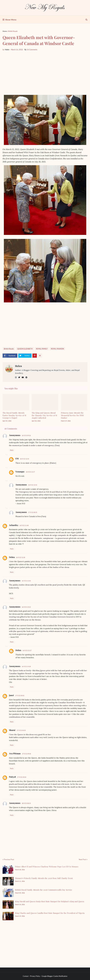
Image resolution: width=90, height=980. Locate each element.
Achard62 (14, 525)
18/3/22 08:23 (26, 803)
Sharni (12, 730)
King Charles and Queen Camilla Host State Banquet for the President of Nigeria (50, 913)
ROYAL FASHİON (57, 349)
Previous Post (9, 859)
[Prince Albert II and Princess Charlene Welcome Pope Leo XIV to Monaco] (8, 870)
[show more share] (40, 356)
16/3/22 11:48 (24, 525)
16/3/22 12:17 (30, 472)
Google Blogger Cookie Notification (54, 976)
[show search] (86, 20)
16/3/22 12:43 (26, 581)
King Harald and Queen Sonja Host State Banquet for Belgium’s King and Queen (50, 901)
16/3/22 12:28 (20, 557)
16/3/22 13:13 (26, 607)
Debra (12, 557)
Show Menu (11, 20)
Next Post (82, 859)
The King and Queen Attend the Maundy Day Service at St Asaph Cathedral (44, 415)
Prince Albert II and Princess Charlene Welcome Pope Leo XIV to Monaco (47, 867)
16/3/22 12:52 (33, 485)
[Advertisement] (45, 73)
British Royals (13, 31)
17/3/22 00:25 (33, 512)
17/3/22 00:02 (20, 695)
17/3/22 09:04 (26, 754)
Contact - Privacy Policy (31, 976)
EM (17, 459)
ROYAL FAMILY (42, 349)
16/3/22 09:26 (26, 435)
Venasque (20, 472)
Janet (11, 695)
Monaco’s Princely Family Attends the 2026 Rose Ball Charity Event (44, 878)
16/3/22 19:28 (26, 666)
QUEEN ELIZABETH (25, 349)
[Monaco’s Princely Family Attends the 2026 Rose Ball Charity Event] (8, 881)
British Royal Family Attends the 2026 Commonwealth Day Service (44, 890)
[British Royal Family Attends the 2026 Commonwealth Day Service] (8, 893)
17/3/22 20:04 (22, 777)
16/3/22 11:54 (24, 459)
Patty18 (12, 777)
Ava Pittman (15, 753)
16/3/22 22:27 (27, 650)
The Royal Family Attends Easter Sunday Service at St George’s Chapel (14, 415)
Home (5, 31)
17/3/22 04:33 (21, 730)
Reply (12, 450)
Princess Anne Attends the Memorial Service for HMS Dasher (72, 415)
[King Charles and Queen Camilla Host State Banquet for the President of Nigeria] (8, 916)
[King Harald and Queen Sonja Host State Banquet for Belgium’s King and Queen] (8, 904)
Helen (18, 366)
